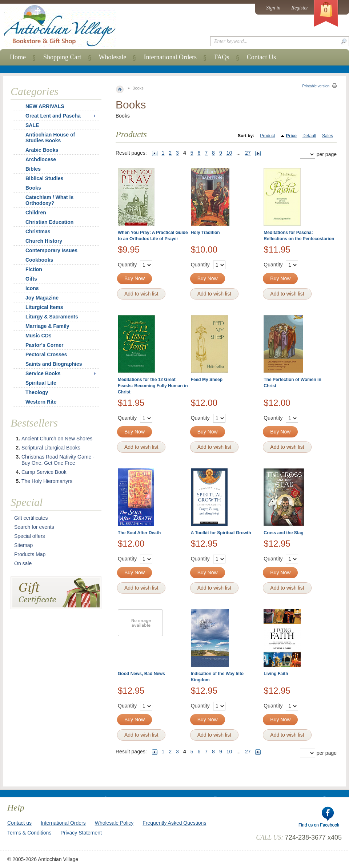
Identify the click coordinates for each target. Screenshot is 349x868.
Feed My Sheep (207, 380)
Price (291, 136)
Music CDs (39, 336)
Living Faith (276, 674)
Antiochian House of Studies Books (50, 138)
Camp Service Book (44, 472)
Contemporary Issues (51, 250)
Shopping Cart (62, 57)
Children (36, 213)
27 (248, 153)
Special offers (30, 536)
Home (18, 57)
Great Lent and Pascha (53, 116)
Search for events (34, 527)
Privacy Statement (81, 833)
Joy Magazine (42, 298)
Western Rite (41, 402)
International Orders (170, 57)
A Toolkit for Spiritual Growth (221, 533)
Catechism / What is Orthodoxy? (49, 200)
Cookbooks (39, 260)
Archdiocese (41, 159)
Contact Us (262, 57)
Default (309, 136)
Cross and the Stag (283, 533)
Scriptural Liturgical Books (51, 448)
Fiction (34, 269)
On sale (23, 563)
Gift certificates (31, 518)
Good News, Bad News (141, 674)
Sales (328, 136)
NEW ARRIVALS (45, 106)
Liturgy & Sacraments (52, 317)
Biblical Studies (44, 178)
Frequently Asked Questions (174, 823)
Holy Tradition (205, 233)
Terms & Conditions (29, 833)
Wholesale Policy (114, 823)
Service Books (43, 373)
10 (229, 153)
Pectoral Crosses (46, 354)
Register (300, 8)
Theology (37, 392)
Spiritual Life (41, 383)
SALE (32, 125)
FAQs (222, 57)
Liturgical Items (44, 307)
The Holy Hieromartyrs (47, 481)
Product (267, 136)
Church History (44, 241)
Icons (32, 288)
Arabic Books (42, 150)
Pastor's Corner (44, 345)
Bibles (33, 169)
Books (33, 188)
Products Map (30, 554)
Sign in (273, 8)
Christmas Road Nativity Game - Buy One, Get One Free (58, 460)
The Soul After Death (139, 533)
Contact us (19, 823)
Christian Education (49, 222)
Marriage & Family (47, 326)
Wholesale (113, 57)
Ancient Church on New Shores (57, 439)
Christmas (33, 231)
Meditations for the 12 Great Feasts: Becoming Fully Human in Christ (153, 386)
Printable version (316, 86)
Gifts (31, 279)
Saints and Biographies (54, 364)
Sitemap (23, 545)
